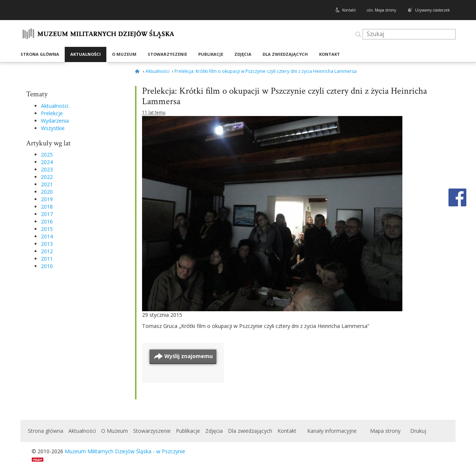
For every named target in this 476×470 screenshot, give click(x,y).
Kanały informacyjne (332, 431)
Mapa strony (385, 10)
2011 (47, 259)
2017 (47, 214)
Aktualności (86, 54)
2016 (47, 221)
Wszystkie (53, 128)
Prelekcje (52, 113)
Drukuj (418, 431)
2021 (47, 184)
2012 (47, 251)
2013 (47, 244)
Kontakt (349, 10)
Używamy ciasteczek (432, 10)
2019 (47, 199)
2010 (47, 266)
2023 (47, 169)
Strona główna (40, 54)
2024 (47, 162)
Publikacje (211, 54)
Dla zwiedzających (285, 54)
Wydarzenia (55, 121)
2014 (47, 236)
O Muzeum (124, 54)
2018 (47, 207)
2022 (47, 177)
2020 (47, 192)
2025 (47, 154)
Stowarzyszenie (167, 54)
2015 (47, 229)
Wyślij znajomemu (189, 356)
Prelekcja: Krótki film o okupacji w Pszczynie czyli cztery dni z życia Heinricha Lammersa (284, 96)
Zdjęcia (243, 54)
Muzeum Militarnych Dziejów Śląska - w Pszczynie (125, 451)
